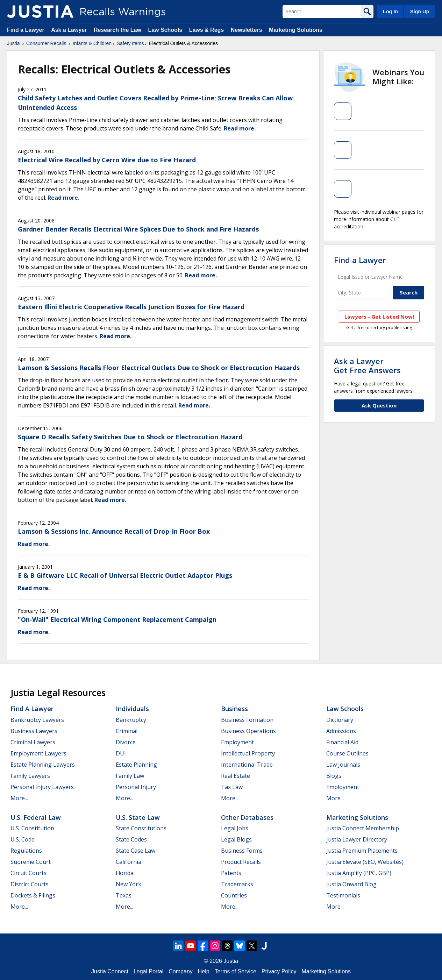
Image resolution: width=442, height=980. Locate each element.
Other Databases (247, 817)
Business (234, 709)
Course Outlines (347, 753)
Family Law (130, 776)
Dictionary (340, 720)
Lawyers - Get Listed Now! (379, 317)
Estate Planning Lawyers (43, 765)
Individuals (132, 709)
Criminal (127, 731)
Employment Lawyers (38, 753)
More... (19, 798)
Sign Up (420, 12)
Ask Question (379, 405)
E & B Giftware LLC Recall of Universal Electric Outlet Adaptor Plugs (125, 575)
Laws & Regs (207, 30)
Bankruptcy (131, 720)
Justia (13, 43)
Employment (237, 742)
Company (180, 971)
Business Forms (242, 851)
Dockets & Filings (33, 895)
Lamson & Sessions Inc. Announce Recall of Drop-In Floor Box (114, 531)
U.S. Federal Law (36, 817)
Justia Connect (110, 971)
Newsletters (247, 30)
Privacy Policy (279, 971)
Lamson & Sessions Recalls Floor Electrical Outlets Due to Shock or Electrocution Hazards (159, 368)
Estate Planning (136, 765)
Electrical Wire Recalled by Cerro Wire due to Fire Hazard (107, 160)
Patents (231, 873)
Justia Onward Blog (351, 884)
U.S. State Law (138, 817)
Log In (390, 12)
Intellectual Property (248, 753)
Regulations (26, 851)
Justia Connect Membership (363, 828)
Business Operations (248, 731)
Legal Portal (148, 971)
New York (129, 884)
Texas (124, 895)
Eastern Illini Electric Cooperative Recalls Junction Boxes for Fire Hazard (131, 307)
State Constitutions (141, 828)
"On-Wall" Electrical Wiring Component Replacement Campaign (117, 619)
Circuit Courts (28, 873)
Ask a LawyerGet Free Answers (367, 365)
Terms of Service (236, 971)
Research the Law (117, 30)
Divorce (126, 742)
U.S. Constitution (32, 828)
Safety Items (130, 43)
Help (204, 971)
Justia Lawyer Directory (357, 839)
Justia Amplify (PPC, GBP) (359, 873)
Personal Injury (136, 787)
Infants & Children (92, 43)
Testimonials (343, 895)
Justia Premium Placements (362, 851)
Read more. (240, 128)
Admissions (341, 731)
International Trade (247, 765)
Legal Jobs (235, 828)
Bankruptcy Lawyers (37, 720)
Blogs (334, 776)
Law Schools (165, 30)
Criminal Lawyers (33, 742)
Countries (234, 895)
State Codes (131, 839)
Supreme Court (31, 862)
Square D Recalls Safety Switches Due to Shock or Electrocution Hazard (130, 437)
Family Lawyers (30, 776)
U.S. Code (23, 839)
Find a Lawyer (26, 30)
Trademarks (237, 884)
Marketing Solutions (296, 30)
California (129, 862)
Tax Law (232, 787)
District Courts (30, 884)
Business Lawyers (34, 731)
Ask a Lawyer (70, 30)
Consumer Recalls (46, 43)
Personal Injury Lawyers (42, 787)
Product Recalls (241, 862)
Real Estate (236, 776)
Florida (125, 873)
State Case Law (136, 851)
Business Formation (247, 720)
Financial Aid (342, 742)
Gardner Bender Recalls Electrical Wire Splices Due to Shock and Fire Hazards (138, 229)
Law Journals (343, 765)
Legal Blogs (236, 839)
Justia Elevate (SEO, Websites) (365, 862)
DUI (121, 753)
